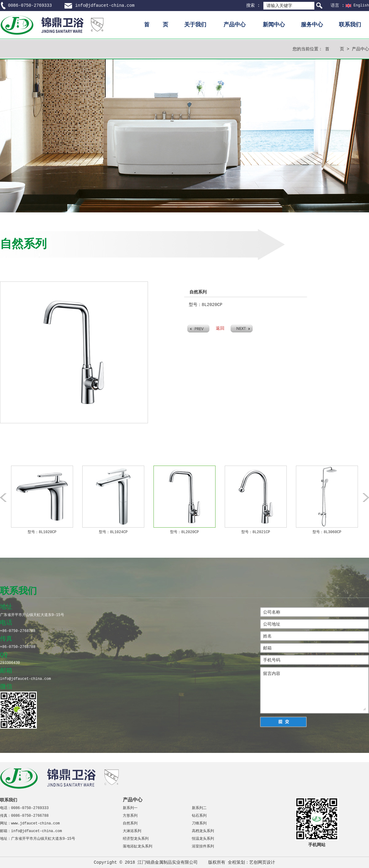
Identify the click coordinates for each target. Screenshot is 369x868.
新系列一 (130, 808)
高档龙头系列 (203, 831)
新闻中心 (274, 25)
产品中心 (235, 25)
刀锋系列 (199, 823)
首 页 (156, 25)
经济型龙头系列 (136, 839)
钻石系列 (199, 816)
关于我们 (195, 25)
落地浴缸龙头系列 (138, 847)
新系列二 (199, 808)
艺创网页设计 (262, 862)
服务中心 (312, 25)
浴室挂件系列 (203, 847)
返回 (220, 328)
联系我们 (350, 25)
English (361, 6)
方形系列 (130, 816)
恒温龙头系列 (203, 839)
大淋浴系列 (132, 831)
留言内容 (315, 690)
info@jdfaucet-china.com (105, 6)
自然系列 (130, 823)
